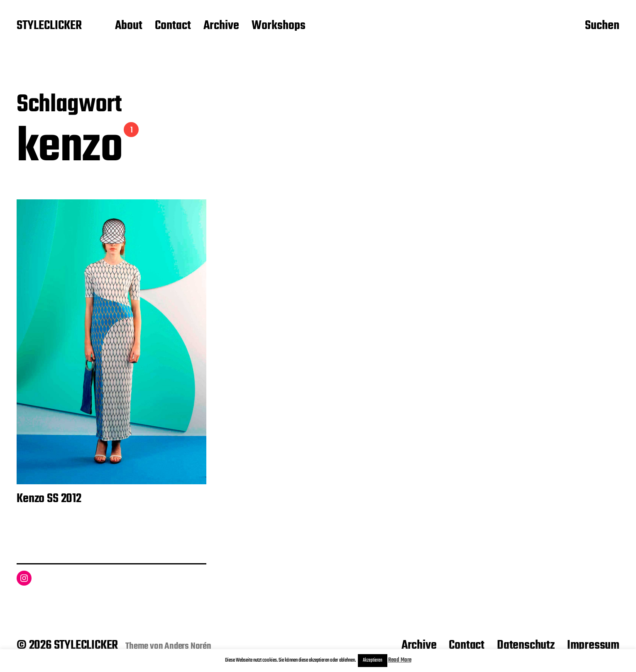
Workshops (279, 26)
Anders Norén (188, 646)
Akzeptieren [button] (373, 660)
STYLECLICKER (49, 26)
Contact (173, 26)
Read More (400, 660)
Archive (221, 26)
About (129, 26)
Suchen (602, 26)
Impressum (593, 645)
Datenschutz (526, 645)
